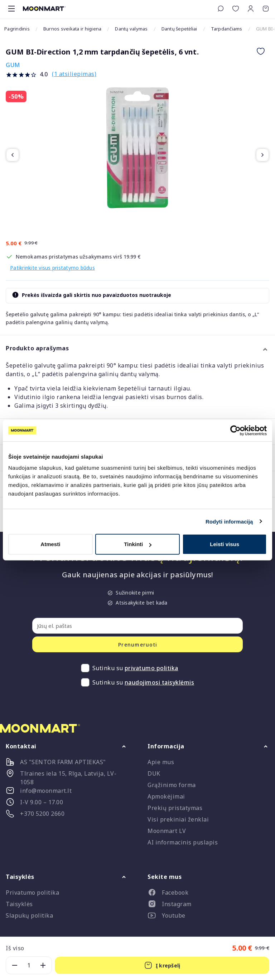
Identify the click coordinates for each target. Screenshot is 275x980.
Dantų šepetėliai (179, 29)
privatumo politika (151, 668)
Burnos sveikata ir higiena (73, 29)
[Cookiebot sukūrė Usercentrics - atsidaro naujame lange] (235, 430)
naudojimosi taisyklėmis (160, 682)
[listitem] (208, 894)
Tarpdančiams (227, 29)
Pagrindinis (17, 29)
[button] (251, 9)
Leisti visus (225, 544)
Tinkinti (138, 544)
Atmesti (50, 544)
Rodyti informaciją (229, 521)
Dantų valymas (131, 29)
